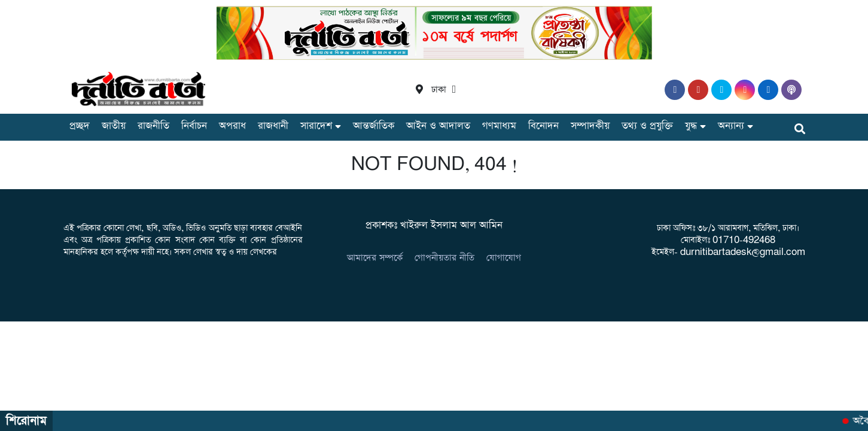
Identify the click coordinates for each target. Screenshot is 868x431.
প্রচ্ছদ (80, 126)
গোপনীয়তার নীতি (444, 258)
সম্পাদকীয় (590, 126)
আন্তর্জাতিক (374, 126)
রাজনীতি (153, 126)
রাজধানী (273, 126)
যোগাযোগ (504, 258)
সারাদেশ (316, 126)
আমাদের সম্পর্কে (375, 258)
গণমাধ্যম (499, 126)
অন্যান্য (731, 126)
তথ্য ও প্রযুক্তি (647, 126)
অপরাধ (232, 126)
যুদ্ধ (691, 126)
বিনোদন (543, 126)
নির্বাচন (194, 126)
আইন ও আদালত (438, 126)
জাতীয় (114, 126)
